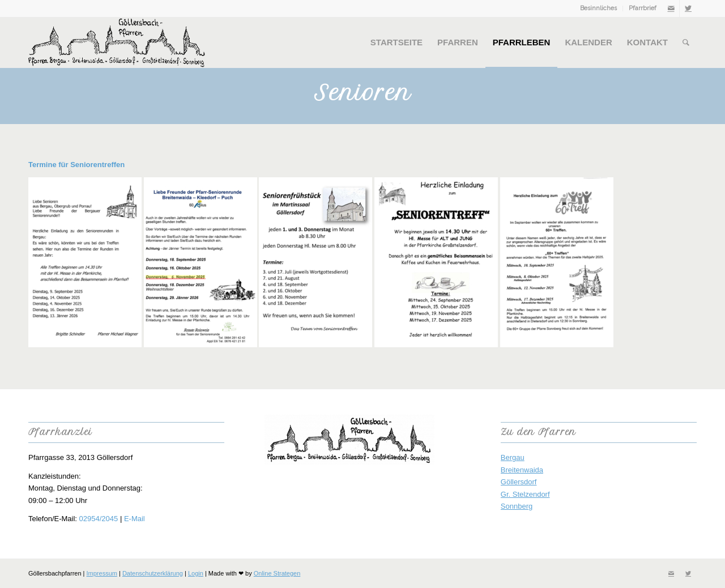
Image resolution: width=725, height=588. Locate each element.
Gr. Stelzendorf (525, 494)
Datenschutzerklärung (153, 573)
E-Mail (135, 519)
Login (196, 573)
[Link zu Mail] (671, 8)
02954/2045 (99, 519)
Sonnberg (517, 506)
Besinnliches (598, 8)
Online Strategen (277, 573)
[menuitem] (599, 8)
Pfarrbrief (643, 8)
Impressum (102, 573)
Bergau (513, 457)
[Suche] (686, 42)
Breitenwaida (522, 470)
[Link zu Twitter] (688, 8)
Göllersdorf (519, 482)
